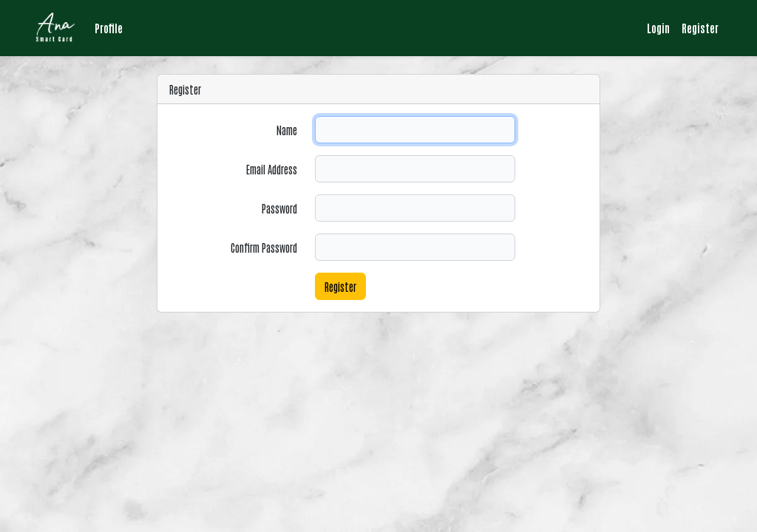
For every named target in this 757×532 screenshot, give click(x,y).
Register (700, 28)
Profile (109, 28)
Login (658, 28)
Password (279, 208)
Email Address (272, 169)
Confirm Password (264, 247)
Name (287, 130)
